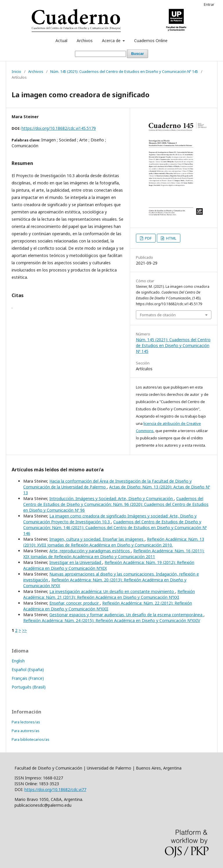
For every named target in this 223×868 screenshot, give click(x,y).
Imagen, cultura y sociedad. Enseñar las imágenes (97, 539)
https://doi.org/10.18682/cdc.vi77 (55, 789)
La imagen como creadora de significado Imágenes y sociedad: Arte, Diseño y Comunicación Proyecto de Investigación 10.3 (110, 519)
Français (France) (28, 678)
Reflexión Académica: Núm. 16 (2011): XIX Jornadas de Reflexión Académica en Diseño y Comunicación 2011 (114, 554)
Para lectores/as (26, 722)
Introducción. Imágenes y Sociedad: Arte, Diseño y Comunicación (112, 498)
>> (24, 630)
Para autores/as (26, 731)
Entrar (209, 4)
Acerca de (112, 41)
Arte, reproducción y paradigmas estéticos (90, 551)
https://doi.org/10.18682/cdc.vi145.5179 (59, 128)
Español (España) (28, 670)
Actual (61, 41)
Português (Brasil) (29, 687)
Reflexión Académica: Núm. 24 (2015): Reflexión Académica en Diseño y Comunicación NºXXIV (112, 620)
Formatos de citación (158, 315)
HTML (171, 238)
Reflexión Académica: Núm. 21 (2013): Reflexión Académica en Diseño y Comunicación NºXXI (109, 594)
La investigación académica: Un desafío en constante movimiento (112, 591)
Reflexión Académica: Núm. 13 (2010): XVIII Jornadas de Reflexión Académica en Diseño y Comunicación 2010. (114, 542)
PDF (148, 238)
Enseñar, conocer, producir (75, 603)
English (18, 661)
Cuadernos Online (151, 41)
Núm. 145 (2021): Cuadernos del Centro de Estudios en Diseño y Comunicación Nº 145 (124, 71)
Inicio (16, 71)
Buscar (137, 54)
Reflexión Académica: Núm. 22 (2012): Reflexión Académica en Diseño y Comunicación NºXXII (108, 606)
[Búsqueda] (100, 54)
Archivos (85, 41)
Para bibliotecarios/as (30, 739)
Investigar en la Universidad (76, 562)
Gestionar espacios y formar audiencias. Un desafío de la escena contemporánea (126, 615)
